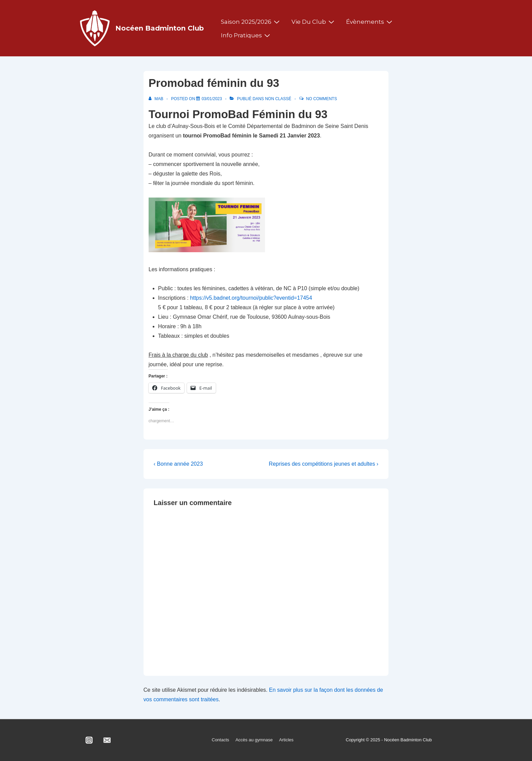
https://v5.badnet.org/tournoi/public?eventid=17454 (251, 298)
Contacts (220, 740)
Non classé (278, 99)
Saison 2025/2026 (251, 22)
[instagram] (89, 740)
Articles (286, 740)
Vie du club (314, 22)
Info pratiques (246, 35)
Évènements (370, 22)
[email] (107, 740)
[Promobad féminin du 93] (212, 99)
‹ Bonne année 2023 (178, 464)
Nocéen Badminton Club (160, 28)
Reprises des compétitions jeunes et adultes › (324, 464)
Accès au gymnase (254, 740)
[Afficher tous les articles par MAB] (157, 99)
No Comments (321, 99)
